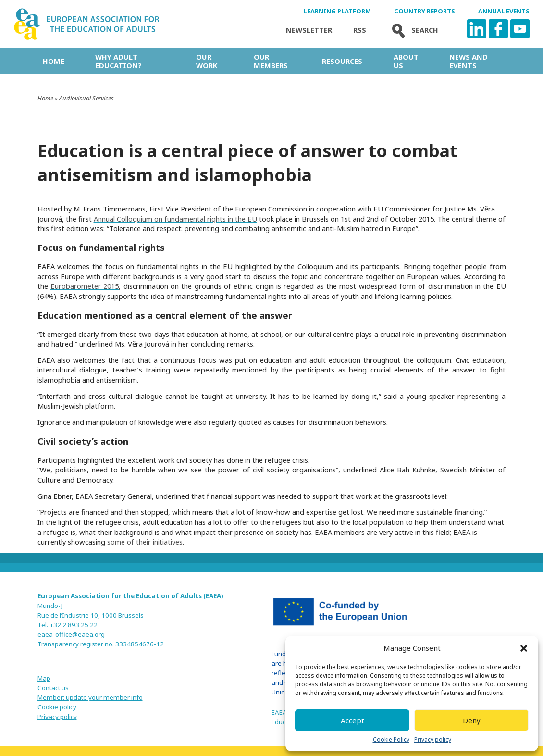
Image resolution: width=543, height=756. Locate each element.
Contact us (53, 688)
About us (406, 61)
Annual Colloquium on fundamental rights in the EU (175, 219)
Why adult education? (118, 61)
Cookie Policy (391, 740)
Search (413, 30)
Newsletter (309, 30)
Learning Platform (337, 11)
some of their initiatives (145, 542)
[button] (524, 648)
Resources (342, 61)
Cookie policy (57, 707)
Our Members (271, 61)
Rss (360, 30)
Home (54, 61)
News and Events (469, 61)
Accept (352, 720)
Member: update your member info (90, 697)
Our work (207, 61)
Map (44, 678)
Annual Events (504, 11)
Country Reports (425, 11)
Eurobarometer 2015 (85, 286)
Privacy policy (433, 740)
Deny (472, 720)
